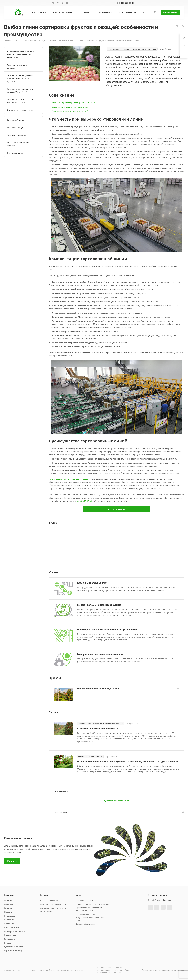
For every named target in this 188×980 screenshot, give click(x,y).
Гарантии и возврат (14, 950)
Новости (8, 912)
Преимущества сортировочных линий (70, 111)
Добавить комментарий (116, 801)
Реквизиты (10, 939)
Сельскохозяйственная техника (18, 144)
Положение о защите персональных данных (163, 970)
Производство (11, 927)
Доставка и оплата (14, 947)
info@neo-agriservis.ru (161, 900)
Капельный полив (16, 120)
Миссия (8, 900)
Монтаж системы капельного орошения (99, 605)
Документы (10, 935)
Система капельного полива (87, 900)
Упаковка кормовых (17, 135)
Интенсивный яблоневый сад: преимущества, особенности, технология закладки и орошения (128, 761)
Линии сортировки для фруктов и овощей (69, 479)
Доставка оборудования (86, 924)
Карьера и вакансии (15, 931)
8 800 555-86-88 (127, 3)
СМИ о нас (9, 924)
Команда (9, 904)
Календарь (10, 916)
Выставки (9, 920)
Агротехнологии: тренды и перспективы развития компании (21, 54)
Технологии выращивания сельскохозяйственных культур (20, 78)
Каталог (44, 895)
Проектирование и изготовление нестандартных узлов (107, 630)
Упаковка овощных (16, 128)
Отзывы (8, 908)
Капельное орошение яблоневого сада (98, 728)
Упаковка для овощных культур (53, 904)
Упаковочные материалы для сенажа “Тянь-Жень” (21, 101)
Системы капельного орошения (17, 66)
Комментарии (60, 791)
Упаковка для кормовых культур (53, 908)
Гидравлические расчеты (86, 914)
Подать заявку (170, 12)
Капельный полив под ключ (92, 583)
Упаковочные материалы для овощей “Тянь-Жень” (21, 90)
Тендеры (9, 943)
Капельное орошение (49, 900)
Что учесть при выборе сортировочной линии (74, 103)
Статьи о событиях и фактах (20, 110)
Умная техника (46, 912)
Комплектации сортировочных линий (70, 107)
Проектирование (15, 153)
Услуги (80, 895)
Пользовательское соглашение (109, 973)
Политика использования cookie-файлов (113, 970)
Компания (9, 895)
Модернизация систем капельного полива (100, 654)
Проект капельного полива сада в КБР (98, 689)
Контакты (12, 861)
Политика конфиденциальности (109, 968)
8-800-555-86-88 (84, 501)
